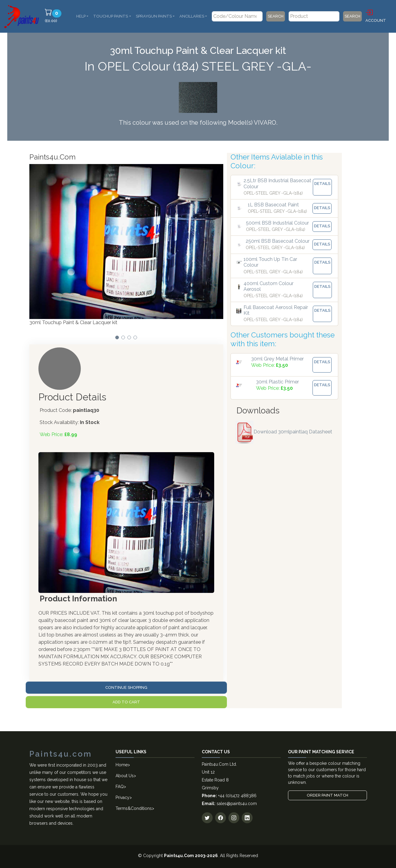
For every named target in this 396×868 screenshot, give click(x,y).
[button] (117, 337)
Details (322, 184)
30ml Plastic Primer (277, 382)
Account (376, 15)
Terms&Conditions (134, 808)
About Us (125, 776)
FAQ (120, 787)
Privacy (123, 797)
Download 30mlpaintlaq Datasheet (284, 432)
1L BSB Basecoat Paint (273, 205)
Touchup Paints (111, 16)
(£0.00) (54, 16)
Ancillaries (192, 16)
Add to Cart (126, 702)
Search (276, 16)
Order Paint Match (327, 795)
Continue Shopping (126, 687)
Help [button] (81, 16)
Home (122, 765)
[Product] (314, 16)
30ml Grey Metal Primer (277, 359)
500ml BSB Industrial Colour (277, 223)
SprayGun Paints (154, 16)
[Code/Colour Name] (237, 16)
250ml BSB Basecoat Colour (278, 241)
